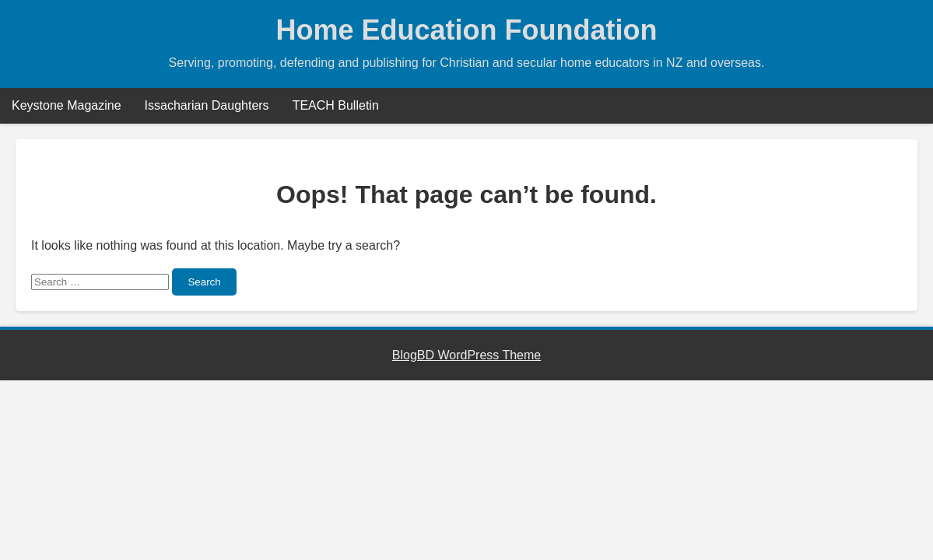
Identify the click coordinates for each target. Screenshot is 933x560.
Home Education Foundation (467, 30)
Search (204, 282)
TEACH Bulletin (336, 105)
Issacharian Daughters (207, 105)
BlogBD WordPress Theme (466, 355)
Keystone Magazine (67, 105)
